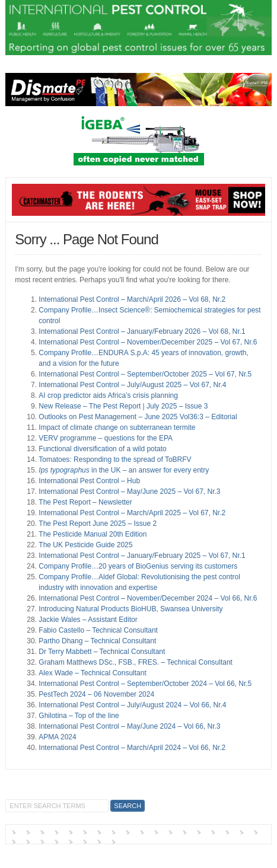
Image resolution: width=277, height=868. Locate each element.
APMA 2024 (57, 737)
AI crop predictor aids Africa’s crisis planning (108, 395)
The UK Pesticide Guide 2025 (85, 545)
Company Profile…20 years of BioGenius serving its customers (138, 566)
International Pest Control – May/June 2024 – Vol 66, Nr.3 (129, 726)
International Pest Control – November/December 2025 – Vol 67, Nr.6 (148, 342)
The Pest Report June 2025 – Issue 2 (98, 524)
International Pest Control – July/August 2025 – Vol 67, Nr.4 (132, 385)
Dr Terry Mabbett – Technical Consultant (102, 652)
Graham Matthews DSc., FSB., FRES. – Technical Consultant (136, 662)
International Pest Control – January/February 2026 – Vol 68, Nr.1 (142, 331)
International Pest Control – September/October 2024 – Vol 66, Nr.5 (145, 684)
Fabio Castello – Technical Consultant (98, 630)
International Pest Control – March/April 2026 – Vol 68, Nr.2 (132, 299)
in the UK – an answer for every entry (124, 470)
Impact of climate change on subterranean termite (117, 427)
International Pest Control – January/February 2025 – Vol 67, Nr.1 (142, 556)
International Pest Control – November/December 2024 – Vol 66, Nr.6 (148, 598)
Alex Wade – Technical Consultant (92, 673)
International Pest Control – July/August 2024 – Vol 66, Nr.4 (132, 705)
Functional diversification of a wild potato (102, 449)
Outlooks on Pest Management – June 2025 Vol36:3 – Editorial (138, 417)
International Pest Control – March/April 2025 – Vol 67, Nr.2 (132, 513)
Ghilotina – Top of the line (79, 716)
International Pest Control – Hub (89, 481)
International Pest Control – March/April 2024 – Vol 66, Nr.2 (132, 748)
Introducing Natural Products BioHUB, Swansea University (130, 609)
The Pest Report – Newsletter (85, 502)
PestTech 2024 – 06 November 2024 (96, 694)
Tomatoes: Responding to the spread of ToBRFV (115, 459)
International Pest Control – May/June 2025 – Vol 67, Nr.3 (129, 492)
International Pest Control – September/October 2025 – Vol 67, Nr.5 (145, 374)
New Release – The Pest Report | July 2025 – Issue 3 (123, 406)
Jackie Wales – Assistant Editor (88, 620)
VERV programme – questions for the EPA (106, 438)
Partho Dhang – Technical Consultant (97, 641)
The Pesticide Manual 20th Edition (93, 534)
